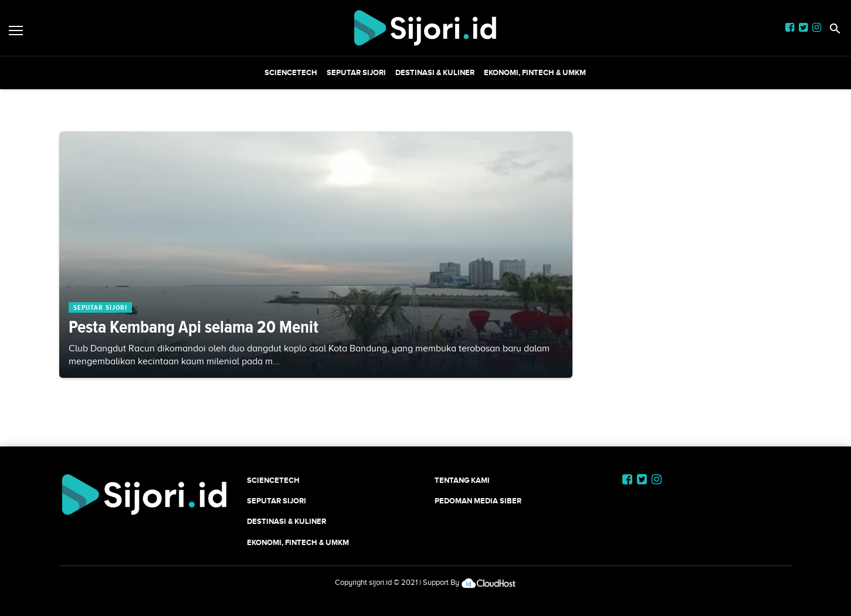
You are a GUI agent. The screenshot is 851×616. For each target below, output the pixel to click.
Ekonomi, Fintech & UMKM (535, 72)
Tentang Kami (462, 480)
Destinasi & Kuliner (435, 72)
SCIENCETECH (291, 72)
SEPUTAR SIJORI (356, 72)
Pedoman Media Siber (478, 501)
